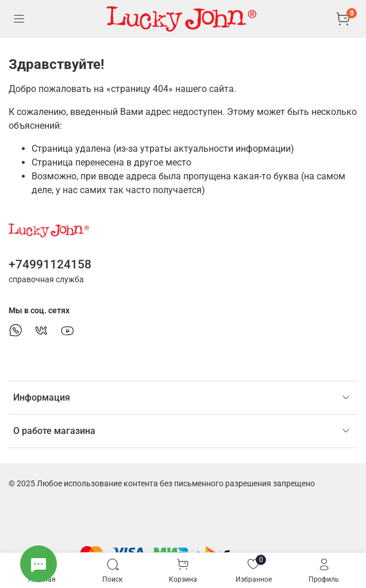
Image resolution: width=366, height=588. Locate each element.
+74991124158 (50, 264)
